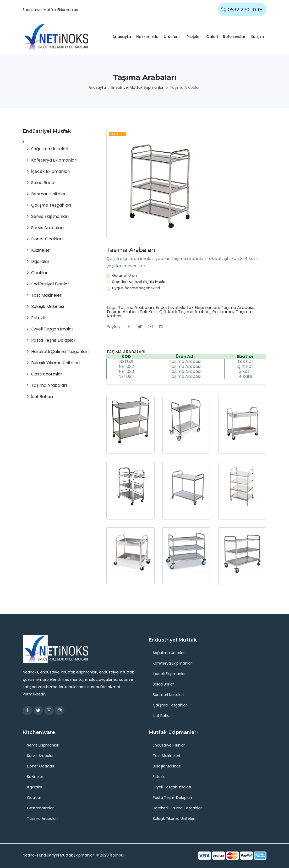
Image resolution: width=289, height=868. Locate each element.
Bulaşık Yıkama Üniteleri (55, 363)
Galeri (212, 37)
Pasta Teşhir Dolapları (54, 340)
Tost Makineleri (47, 295)
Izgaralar (40, 261)
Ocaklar (39, 273)
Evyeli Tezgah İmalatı (53, 329)
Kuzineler (40, 250)
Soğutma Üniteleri (50, 149)
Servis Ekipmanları (50, 216)
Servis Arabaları (47, 228)
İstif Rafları (42, 397)
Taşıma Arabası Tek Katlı (132, 312)
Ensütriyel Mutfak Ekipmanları (138, 87)
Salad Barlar (44, 183)
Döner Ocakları (47, 239)
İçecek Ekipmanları (51, 171)
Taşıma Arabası (237, 308)
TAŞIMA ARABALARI (126, 352)
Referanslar (234, 37)
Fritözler (40, 318)
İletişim (257, 37)
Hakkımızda (147, 37)
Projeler (194, 37)
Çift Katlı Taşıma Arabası (185, 312)
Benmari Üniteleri (49, 194)
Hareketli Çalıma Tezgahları (60, 352)
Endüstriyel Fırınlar (50, 284)
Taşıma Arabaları (131, 250)
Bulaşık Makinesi (48, 306)
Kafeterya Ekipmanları (54, 160)
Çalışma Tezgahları (51, 205)
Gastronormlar (47, 374)
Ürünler (171, 37)
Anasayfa (122, 37)
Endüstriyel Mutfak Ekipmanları (187, 308)
